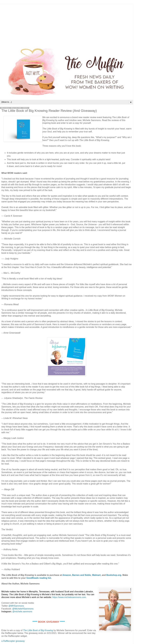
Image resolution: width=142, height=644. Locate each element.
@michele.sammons (22, 612)
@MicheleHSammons (23, 609)
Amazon (67, 575)
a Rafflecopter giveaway (13, 641)
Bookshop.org (114, 575)
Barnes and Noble (81, 575)
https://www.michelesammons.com (69, 597)
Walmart (96, 575)
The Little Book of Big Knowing (38, 630)
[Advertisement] (67, 24)
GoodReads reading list (39, 578)
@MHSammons (16, 606)
